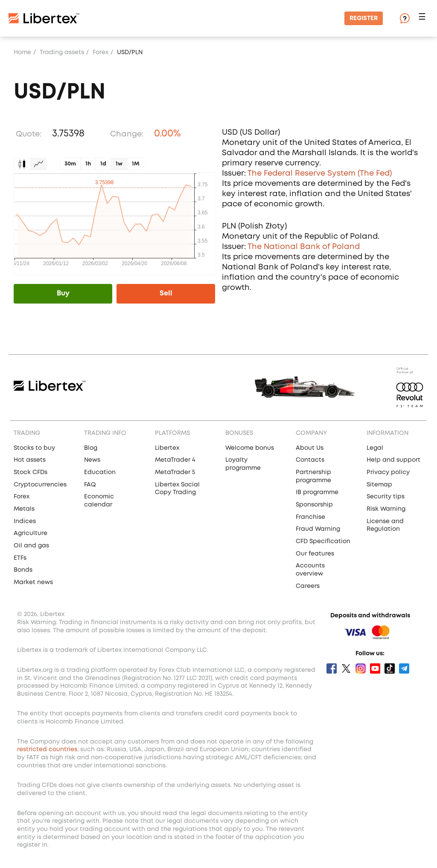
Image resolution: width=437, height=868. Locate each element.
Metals (24, 509)
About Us (310, 448)
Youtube (375, 668)
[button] (423, 19)
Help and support (393, 460)
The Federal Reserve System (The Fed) (320, 174)
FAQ (90, 485)
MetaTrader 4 (175, 460)
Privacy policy (388, 472)
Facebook (332, 668)
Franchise (310, 517)
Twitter (346, 668)
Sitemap (379, 485)
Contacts (310, 460)
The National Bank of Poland (304, 247)
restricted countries (47, 749)
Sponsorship (314, 505)
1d (103, 164)
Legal (375, 448)
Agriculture (31, 533)
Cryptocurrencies (40, 485)
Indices (25, 521)
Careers (308, 586)
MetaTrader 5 (175, 472)
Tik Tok (390, 668)
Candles (22, 164)
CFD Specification (323, 541)
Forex (101, 52)
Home (22, 52)
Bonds (23, 570)
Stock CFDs (31, 472)
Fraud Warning (318, 529)
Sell (166, 294)
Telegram (404, 668)
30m (70, 164)
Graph (39, 164)
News (92, 460)
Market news (33, 582)
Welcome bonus (250, 448)
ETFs (20, 558)
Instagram (361, 668)
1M (136, 164)
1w (119, 164)
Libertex (167, 448)
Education (100, 472)
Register (364, 18)
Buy (63, 294)
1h (88, 164)
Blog (91, 448)
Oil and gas (31, 546)
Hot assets (30, 460)
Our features (315, 554)
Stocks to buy (34, 448)
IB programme (317, 492)
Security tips (386, 497)
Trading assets (62, 52)
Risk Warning (386, 509)
